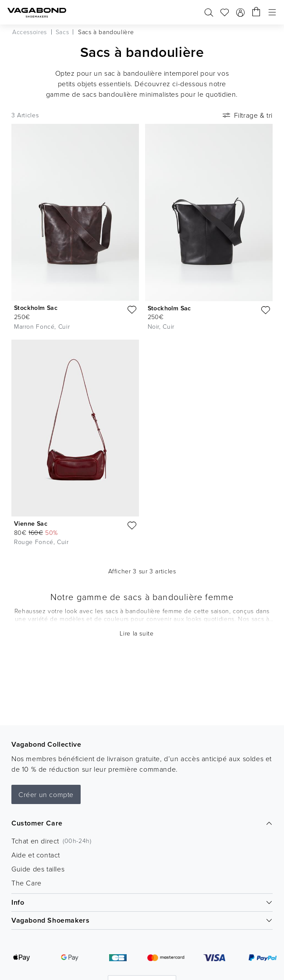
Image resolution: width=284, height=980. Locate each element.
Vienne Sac (31, 523)
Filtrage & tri (247, 115)
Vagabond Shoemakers (142, 920)
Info (142, 902)
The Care (27, 883)
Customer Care (142, 823)
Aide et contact (36, 855)
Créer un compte (46, 794)
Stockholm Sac (36, 308)
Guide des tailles (38, 869)
